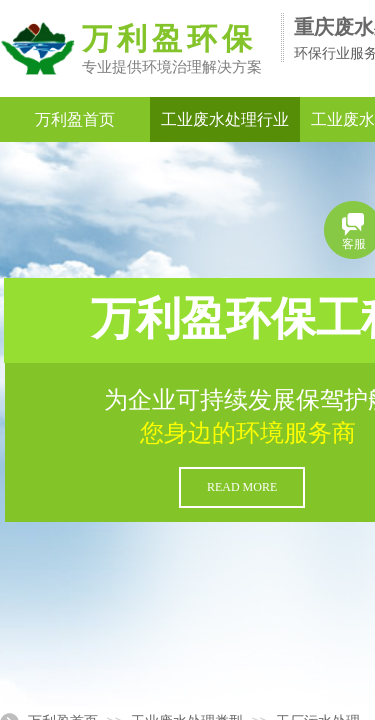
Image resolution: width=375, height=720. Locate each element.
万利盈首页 (75, 119)
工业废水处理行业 (225, 119)
